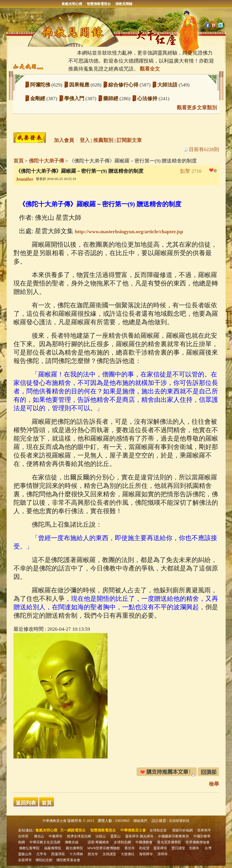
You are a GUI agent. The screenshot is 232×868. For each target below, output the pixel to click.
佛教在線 (72, 842)
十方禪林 (76, 854)
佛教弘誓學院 (29, 848)
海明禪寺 (146, 854)
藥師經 (111, 98)
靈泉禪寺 (132, 836)
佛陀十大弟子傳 (46, 161)
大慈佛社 (128, 854)
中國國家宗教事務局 (173, 836)
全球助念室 (158, 830)
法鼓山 (101, 836)
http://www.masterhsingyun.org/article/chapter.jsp (129, 231)
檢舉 (214, 784)
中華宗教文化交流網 (45, 842)
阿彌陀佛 (41, 85)
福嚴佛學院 (53, 848)
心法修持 (148, 98)
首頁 (18, 161)
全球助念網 (122, 842)
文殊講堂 (109, 854)
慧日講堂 (178, 848)
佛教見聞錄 (124, 4)
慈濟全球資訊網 (79, 836)
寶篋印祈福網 (182, 830)
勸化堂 (144, 848)
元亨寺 (41, 854)
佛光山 (39, 836)
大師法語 (168, 85)
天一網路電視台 (73, 830)
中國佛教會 (144, 842)
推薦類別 (103, 140)
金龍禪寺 (25, 860)
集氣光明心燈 (72, 4)
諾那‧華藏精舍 (98, 842)
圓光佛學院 (74, 848)
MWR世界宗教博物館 (104, 848)
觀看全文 (150, 69)
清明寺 (162, 854)
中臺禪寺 (55, 836)
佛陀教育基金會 (68, 860)
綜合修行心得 (124, 85)
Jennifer (25, 179)
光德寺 (194, 848)
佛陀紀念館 (44, 860)
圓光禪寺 (147, 836)
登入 (85, 140)
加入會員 (64, 140)
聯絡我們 (140, 821)
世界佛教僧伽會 (198, 842)
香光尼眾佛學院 (169, 842)
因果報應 (80, 85)
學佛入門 (75, 98)
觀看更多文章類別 (197, 108)
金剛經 (38, 98)
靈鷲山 (115, 836)
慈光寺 (93, 854)
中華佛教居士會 (54, 821)
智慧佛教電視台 (99, 4)
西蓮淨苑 (58, 854)
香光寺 (130, 848)
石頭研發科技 (179, 821)
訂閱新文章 (129, 140)
